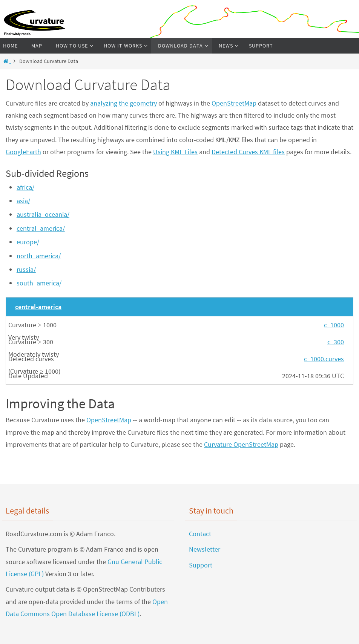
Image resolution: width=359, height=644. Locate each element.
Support (201, 565)
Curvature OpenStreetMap (241, 444)
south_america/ (39, 283)
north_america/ (39, 256)
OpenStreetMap (234, 103)
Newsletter (205, 549)
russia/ (26, 269)
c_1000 (334, 325)
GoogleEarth (23, 152)
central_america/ (41, 228)
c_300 (336, 342)
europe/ (28, 242)
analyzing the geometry (124, 103)
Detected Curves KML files (248, 152)
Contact (200, 534)
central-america (38, 307)
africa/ (25, 187)
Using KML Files (175, 152)
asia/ (23, 201)
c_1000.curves (324, 359)
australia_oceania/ (43, 214)
